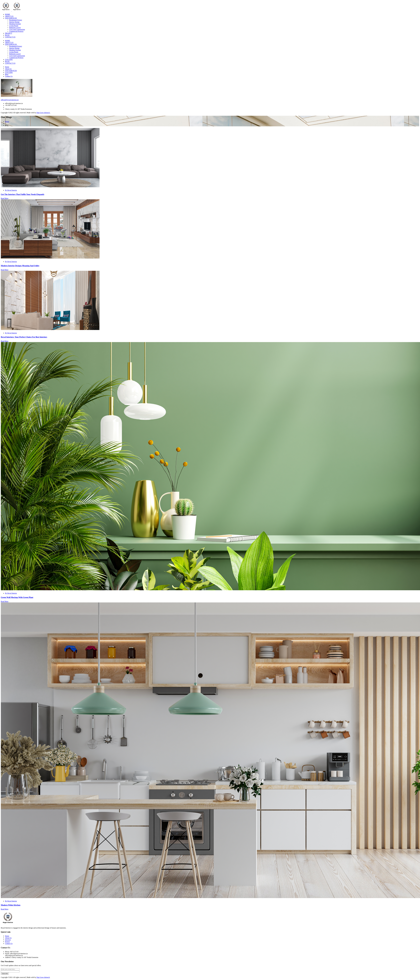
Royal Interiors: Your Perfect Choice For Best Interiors (24, 337)
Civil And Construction (17, 29)
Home (7, 67)
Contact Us (9, 76)
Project (7, 942)
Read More (5, 198)
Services (8, 940)
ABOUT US (9, 16)
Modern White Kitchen (11, 905)
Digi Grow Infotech (43, 113)
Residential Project (16, 20)
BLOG (7, 35)
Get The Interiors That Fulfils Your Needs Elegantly (23, 194)
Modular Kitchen (15, 24)
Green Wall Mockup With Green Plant (17, 597)
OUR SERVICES (11, 18)
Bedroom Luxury (15, 28)
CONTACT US (10, 37)
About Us (8, 69)
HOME (8, 14)
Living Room (14, 26)
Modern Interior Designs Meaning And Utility (20, 266)
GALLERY (9, 59)
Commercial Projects (16, 31)
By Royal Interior (11, 190)
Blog (7, 74)
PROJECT (9, 33)
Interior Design (14, 22)
